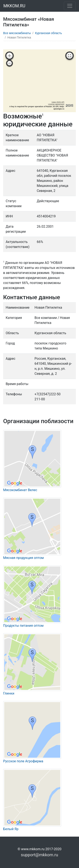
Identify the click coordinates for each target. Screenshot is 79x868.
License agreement (56, 104)
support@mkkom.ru (39, 855)
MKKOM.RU (14, 6)
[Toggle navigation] (70, 6)
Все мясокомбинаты (17, 33)
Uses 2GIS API (58, 102)
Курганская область (48, 33)
